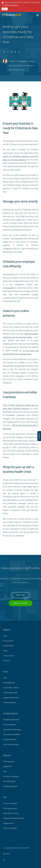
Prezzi (5, 651)
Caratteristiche (8, 646)
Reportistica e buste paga (12, 729)
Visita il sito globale (10, 828)
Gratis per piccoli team (11, 744)
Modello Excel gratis (10, 786)
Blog (5, 771)
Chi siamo (7, 661)
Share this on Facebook (8, 51)
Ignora (5, 9)
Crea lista (20, 595)
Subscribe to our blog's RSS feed (19, 51)
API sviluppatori (9, 761)
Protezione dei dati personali (13, 818)
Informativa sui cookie (11, 813)
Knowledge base (9, 683)
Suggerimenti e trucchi (11, 697)
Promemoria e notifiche (12, 734)
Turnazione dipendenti (11, 720)
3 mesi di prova (9, 656)
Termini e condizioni (10, 803)
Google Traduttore (11, 5)
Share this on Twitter (4, 51)
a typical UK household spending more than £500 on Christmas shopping (20, 156)
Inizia (5, 636)
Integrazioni (7, 766)
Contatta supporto (10, 702)
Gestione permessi (10, 739)
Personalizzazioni (9, 781)
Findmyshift (10, 288)
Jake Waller (23, 61)
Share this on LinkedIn (12, 51)
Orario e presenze (10, 724)
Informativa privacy (10, 808)
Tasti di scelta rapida (10, 693)
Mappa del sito (8, 823)
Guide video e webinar (11, 688)
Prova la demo (20, 603)
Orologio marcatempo (11, 776)
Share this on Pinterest (15, 51)
